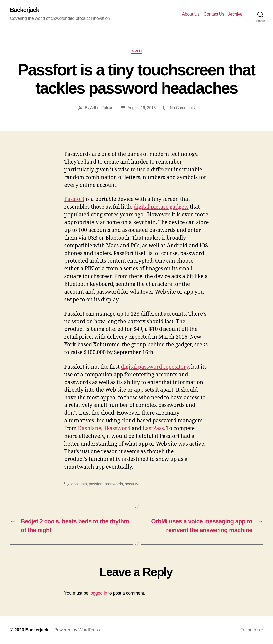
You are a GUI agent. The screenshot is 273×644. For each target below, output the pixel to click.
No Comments (182, 108)
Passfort (75, 199)
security (132, 484)
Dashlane (89, 428)
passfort (96, 484)
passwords (114, 484)
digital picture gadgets (161, 207)
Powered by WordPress (77, 630)
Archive (235, 14)
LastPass (153, 428)
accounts (79, 484)
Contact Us (214, 14)
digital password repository (155, 367)
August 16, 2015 (142, 108)
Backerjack (25, 10)
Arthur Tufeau (102, 108)
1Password (117, 428)
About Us (191, 14)
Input (137, 51)
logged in (98, 593)
